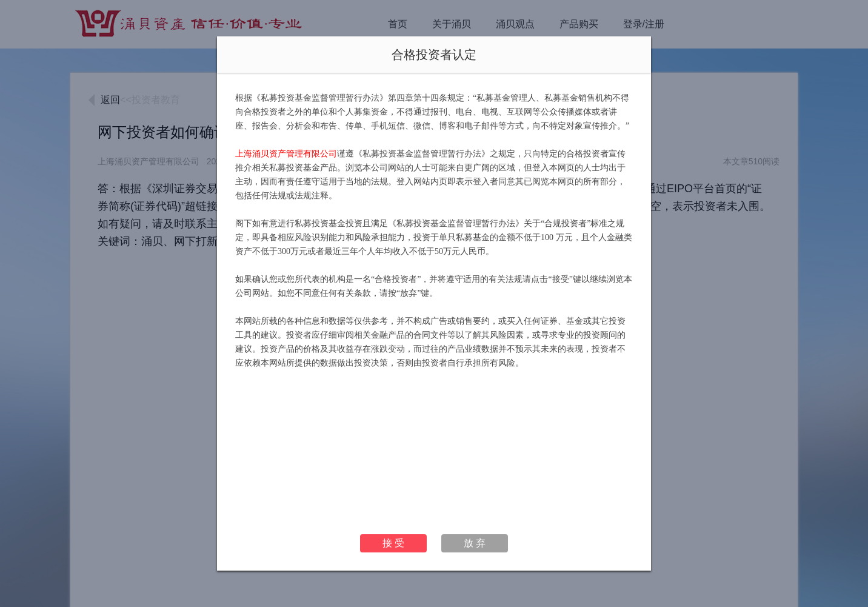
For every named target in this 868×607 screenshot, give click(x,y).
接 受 (393, 543)
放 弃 (475, 543)
